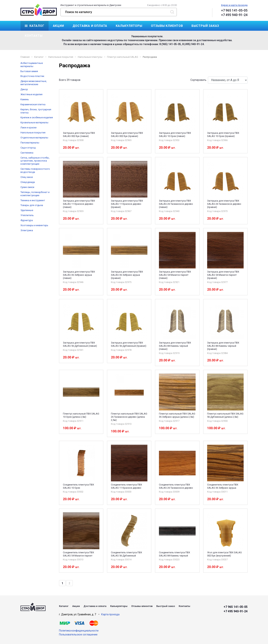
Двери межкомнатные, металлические (34, 83)
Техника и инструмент (33, 200)
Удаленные (27, 210)
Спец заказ (27, 177)
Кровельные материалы (34, 122)
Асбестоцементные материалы (32, 65)
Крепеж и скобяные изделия (37, 117)
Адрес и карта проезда (234, 5)
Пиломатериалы (30, 143)
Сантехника (27, 153)
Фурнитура (27, 220)
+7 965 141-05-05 (234, 10)
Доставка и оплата (90, 26)
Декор (24, 89)
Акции (58, 26)
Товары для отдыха (32, 205)
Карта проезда (110, 614)
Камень (25, 99)
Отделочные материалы (34, 138)
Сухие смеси (27, 187)
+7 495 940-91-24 (234, 15)
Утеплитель (27, 215)
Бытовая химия (29, 71)
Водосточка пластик (32, 76)
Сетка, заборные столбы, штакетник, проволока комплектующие (35, 161)
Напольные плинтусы (90, 57)
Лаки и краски (28, 128)
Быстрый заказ (205, 26)
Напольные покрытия (61, 57)
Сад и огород (28, 148)
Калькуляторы (129, 26)
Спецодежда (28, 182)
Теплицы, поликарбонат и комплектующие (35, 194)
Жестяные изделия (31, 94)
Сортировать (198, 80)
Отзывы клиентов (167, 26)
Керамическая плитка (33, 104)
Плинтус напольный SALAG (123, 57)
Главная (25, 57)
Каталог (37, 26)
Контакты (34, 36)
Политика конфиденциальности (79, 631)
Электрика (27, 230)
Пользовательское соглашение (78, 634)
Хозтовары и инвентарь (34, 225)
